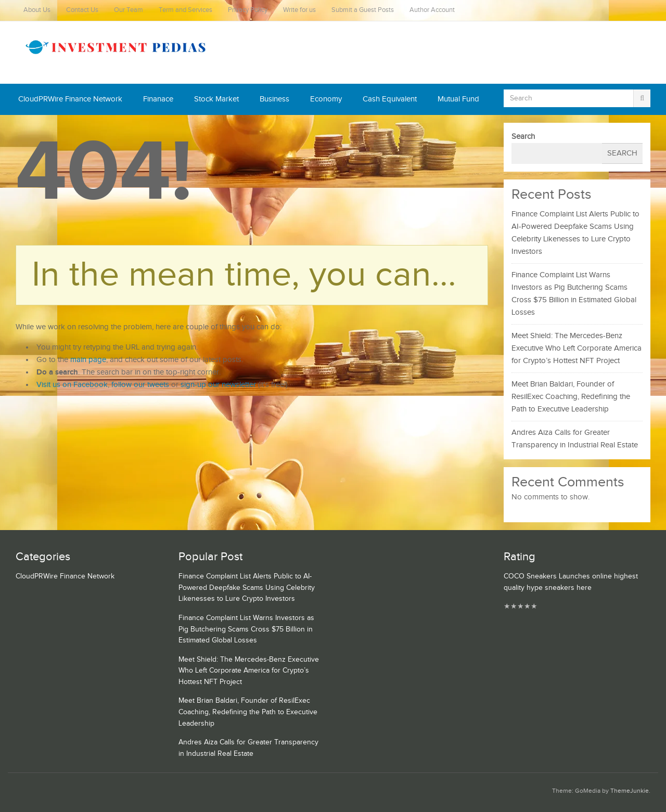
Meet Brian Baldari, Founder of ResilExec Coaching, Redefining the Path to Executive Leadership (571, 397)
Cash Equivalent (390, 99)
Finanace (158, 99)
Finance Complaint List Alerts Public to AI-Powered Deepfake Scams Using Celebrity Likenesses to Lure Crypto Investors (247, 588)
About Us (37, 10)
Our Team (129, 10)
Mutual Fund (458, 99)
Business (274, 99)
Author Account (432, 10)
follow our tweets (140, 385)
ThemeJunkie (630, 791)
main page (88, 360)
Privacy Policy (248, 10)
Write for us (299, 10)
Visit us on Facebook (72, 385)
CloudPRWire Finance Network (70, 99)
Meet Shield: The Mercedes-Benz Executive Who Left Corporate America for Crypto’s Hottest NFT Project (577, 348)
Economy (326, 99)
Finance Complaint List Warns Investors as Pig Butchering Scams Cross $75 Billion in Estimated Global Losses (246, 629)
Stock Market (216, 99)
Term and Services (185, 10)
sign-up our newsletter (218, 385)
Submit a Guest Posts (363, 10)
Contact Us (82, 10)
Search (523, 137)
